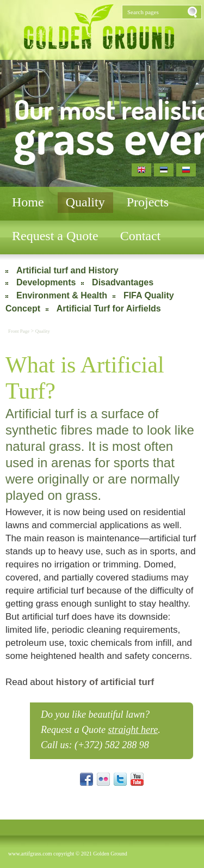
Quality (85, 202)
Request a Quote (55, 236)
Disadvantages (123, 282)
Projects (148, 202)
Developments (46, 282)
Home (28, 202)
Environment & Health (62, 295)
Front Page (20, 331)
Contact (141, 236)
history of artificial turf (105, 682)
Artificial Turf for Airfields (109, 308)
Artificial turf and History (67, 270)
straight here (133, 730)
